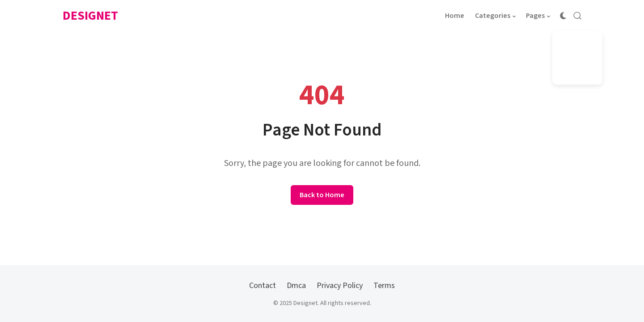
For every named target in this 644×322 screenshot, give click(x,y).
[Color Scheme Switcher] (563, 16)
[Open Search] (577, 16)
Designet (90, 16)
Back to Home (322, 195)
